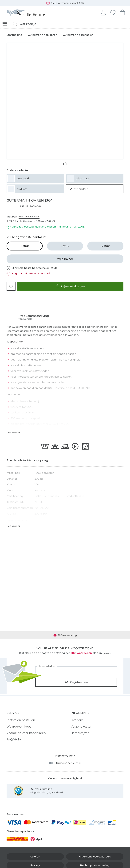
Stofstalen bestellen (21, 720)
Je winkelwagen (122, 12)
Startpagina (14, 35)
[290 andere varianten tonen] (95, 189)
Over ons (77, 720)
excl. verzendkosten (29, 217)
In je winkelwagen (70, 286)
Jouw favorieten (113, 12)
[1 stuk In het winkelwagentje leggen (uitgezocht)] (25, 246)
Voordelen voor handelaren (26, 733)
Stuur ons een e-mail (65, 763)
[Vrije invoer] (65, 259)
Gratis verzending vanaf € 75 (65, 3)
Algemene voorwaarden (95, 857)
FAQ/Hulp (14, 739)
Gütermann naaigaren (43, 35)
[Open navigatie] (5, 24)
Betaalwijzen (80, 733)
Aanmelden (103, 12)
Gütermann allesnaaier (78, 35)
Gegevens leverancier (17, 520)
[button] (11, 286)
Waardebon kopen (20, 727)
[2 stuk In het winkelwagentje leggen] (65, 246)
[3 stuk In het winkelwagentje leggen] (105, 246)
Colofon (35, 857)
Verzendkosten (81, 727)
